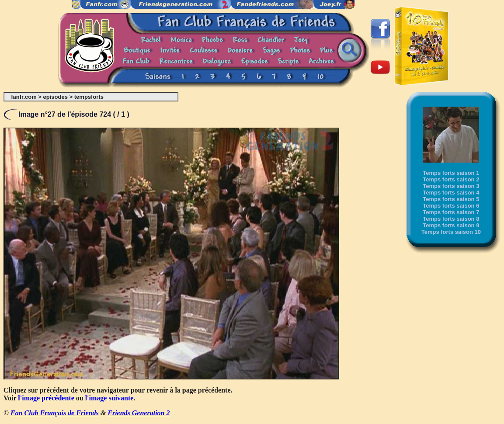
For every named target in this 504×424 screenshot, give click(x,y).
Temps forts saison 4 (451, 193)
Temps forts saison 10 (451, 232)
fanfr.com (24, 97)
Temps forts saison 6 (451, 206)
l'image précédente (46, 398)
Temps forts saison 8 (451, 219)
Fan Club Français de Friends (55, 413)
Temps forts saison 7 (451, 212)
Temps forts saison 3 (451, 186)
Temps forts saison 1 (451, 173)
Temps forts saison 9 (451, 225)
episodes (56, 97)
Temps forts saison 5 (451, 199)
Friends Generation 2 (139, 413)
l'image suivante (109, 398)
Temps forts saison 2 (451, 179)
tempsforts (89, 97)
